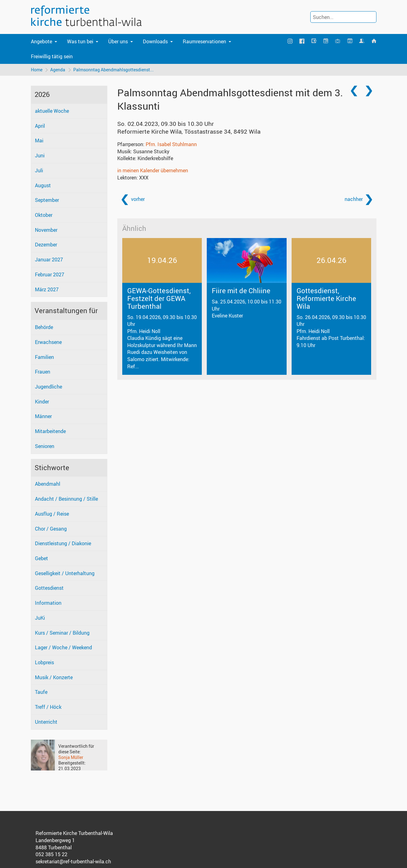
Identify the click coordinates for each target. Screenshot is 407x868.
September (47, 200)
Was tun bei (80, 41)
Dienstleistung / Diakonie (63, 544)
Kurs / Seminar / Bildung (62, 633)
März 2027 (47, 289)
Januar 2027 (49, 260)
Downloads (155, 41)
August (43, 185)
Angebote (41, 41)
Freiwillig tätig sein (52, 56)
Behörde (44, 327)
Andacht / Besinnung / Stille (66, 499)
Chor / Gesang (51, 529)
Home (37, 70)
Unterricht (46, 722)
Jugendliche (48, 387)
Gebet (41, 558)
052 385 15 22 (51, 855)
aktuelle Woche (52, 111)
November (46, 230)
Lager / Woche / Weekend (63, 648)
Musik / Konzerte (54, 677)
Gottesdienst (49, 588)
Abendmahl (48, 484)
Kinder (42, 402)
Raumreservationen (204, 41)
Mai (39, 141)
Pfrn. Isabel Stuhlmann (171, 144)
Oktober (44, 215)
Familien (44, 357)
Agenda (58, 70)
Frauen (43, 372)
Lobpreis (44, 662)
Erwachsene (48, 342)
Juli (39, 170)
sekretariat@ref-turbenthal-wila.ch (73, 861)
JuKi (40, 618)
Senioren (45, 446)
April (40, 126)
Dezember (46, 245)
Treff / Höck (48, 707)
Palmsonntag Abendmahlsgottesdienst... (114, 70)
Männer (43, 417)
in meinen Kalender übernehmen (153, 170)
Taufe (41, 692)
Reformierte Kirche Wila (189, 132)
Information (48, 603)
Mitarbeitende (50, 431)
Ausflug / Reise (52, 514)
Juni (40, 155)
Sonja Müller (71, 757)
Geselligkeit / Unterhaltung (65, 573)
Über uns (118, 41)
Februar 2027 (50, 274)
